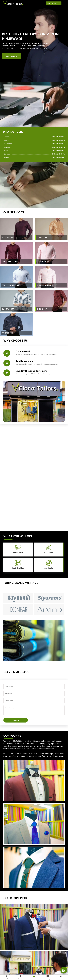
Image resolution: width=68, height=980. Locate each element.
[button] (11, 56)
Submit (16, 720)
